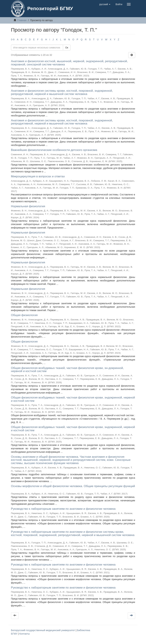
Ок (67, 48)
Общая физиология (24, 315)
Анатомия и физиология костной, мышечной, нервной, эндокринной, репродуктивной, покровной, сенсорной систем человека (69, 63)
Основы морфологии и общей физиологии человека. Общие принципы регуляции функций (73, 486)
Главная (22, 20)
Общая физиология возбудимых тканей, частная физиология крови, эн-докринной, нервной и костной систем (67, 370)
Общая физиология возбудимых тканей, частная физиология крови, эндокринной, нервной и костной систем (73, 399)
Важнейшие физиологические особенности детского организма (54, 150)
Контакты (24, 634)
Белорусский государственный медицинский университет (43, 630)
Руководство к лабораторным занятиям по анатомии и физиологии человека (63, 509)
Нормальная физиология (28, 206)
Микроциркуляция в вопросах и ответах (38, 176)
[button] (105, 4)
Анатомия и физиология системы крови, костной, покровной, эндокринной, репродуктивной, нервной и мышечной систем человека (62, 92)
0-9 (13, 39)
